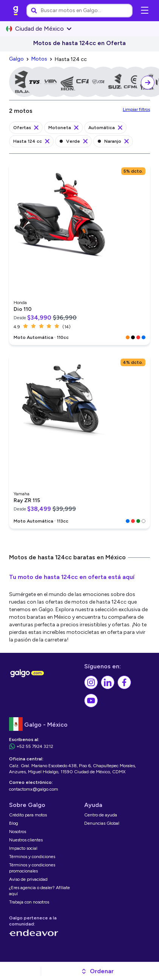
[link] (16, 11)
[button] (97, 971)
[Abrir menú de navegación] (145, 11)
